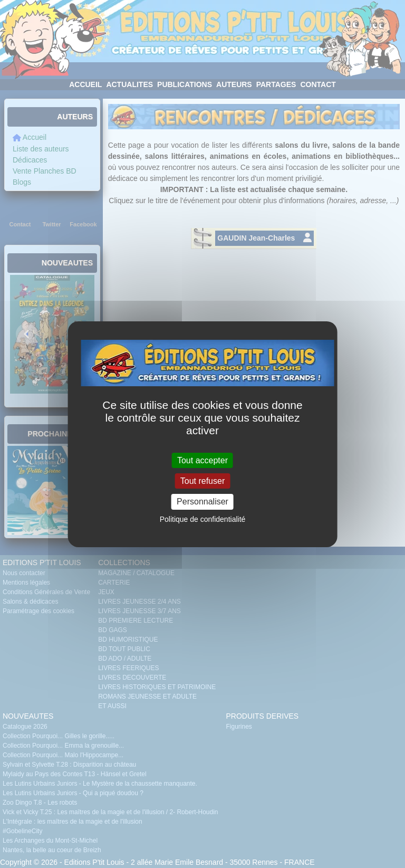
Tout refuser (202, 481)
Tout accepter (202, 460)
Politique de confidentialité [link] (203, 519)
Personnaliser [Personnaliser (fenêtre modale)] (202, 502)
